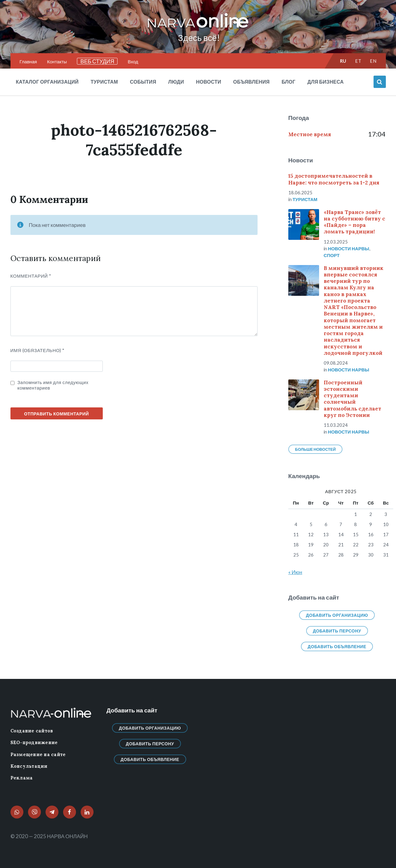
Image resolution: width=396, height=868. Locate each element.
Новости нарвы (349, 248)
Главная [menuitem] (28, 61)
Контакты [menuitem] (57, 61)
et (358, 61)
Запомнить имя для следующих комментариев (53, 385)
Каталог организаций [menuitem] (47, 82)
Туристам (305, 199)
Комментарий (31, 276)
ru (343, 61)
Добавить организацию (337, 615)
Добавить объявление (337, 646)
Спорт (332, 255)
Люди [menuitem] (176, 82)
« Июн (295, 572)
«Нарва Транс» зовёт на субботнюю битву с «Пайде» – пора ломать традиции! (354, 222)
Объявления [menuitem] (251, 82)
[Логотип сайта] (198, 28)
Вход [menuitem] (133, 61)
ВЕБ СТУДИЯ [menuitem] (97, 61)
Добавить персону (337, 631)
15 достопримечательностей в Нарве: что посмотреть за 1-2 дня (334, 179)
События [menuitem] (143, 82)
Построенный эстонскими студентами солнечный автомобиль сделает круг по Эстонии (352, 399)
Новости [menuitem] (209, 82)
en (373, 61)
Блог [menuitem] (288, 82)
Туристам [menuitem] (104, 82)
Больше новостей (315, 449)
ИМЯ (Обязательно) (38, 350)
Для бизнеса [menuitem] (326, 82)
